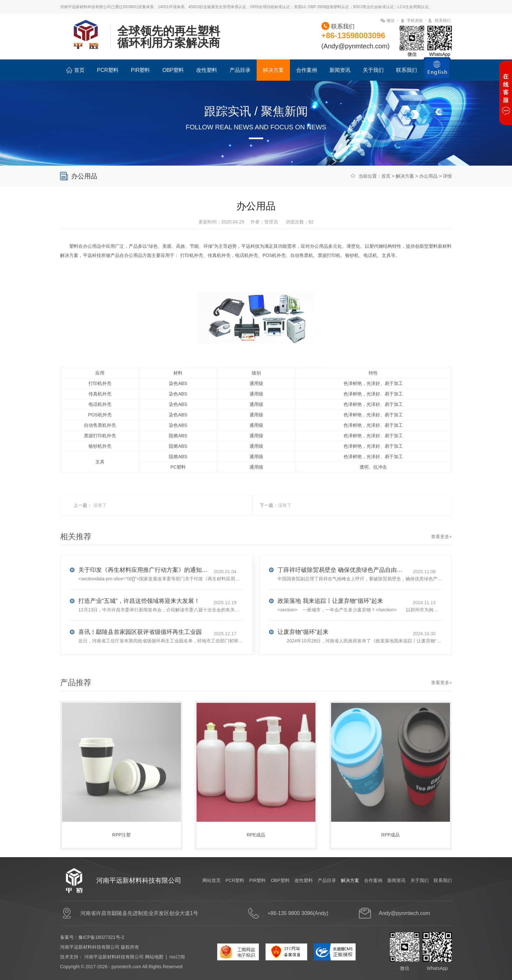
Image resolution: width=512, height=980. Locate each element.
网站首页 (212, 880)
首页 (75, 70)
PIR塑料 (141, 70)
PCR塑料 (108, 70)
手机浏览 (415, 21)
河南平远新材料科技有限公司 (114, 957)
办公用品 (428, 176)
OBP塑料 (173, 70)
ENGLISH (437, 72)
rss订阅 (177, 957)
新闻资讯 (340, 70)
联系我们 (443, 21)
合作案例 (307, 70)
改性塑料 (207, 70)
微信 (391, 21)
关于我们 (373, 70)
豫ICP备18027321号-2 (101, 937)
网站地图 (154, 957)
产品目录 (240, 70)
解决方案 (273, 70)
